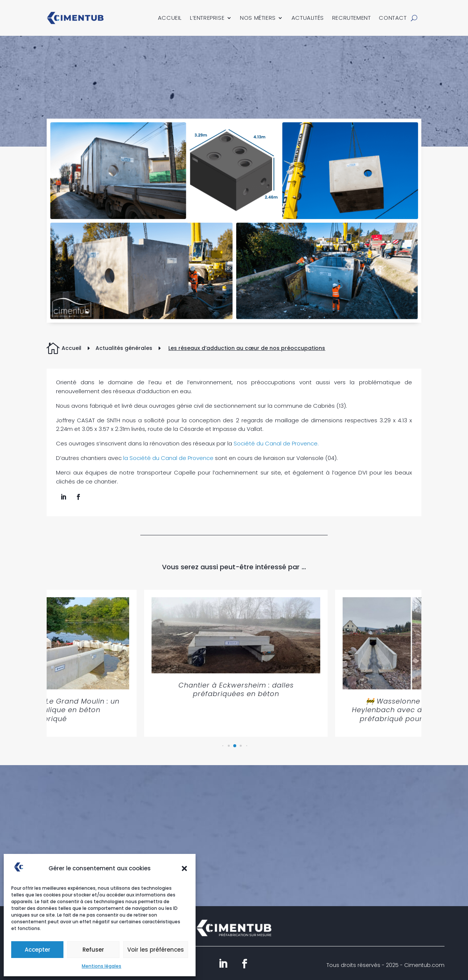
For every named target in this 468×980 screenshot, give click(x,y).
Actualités (308, 18)
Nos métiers (258, 18)
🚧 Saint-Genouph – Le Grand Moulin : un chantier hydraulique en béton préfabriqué (113, 710)
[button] (184, 868)
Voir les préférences (156, 950)
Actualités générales (124, 348)
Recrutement (352, 18)
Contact (393, 18)
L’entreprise (207, 18)
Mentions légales (102, 966)
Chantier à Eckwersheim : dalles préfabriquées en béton (304, 689)
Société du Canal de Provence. (275, 443)
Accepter (38, 950)
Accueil (170, 18)
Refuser (93, 950)
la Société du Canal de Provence (168, 458)
